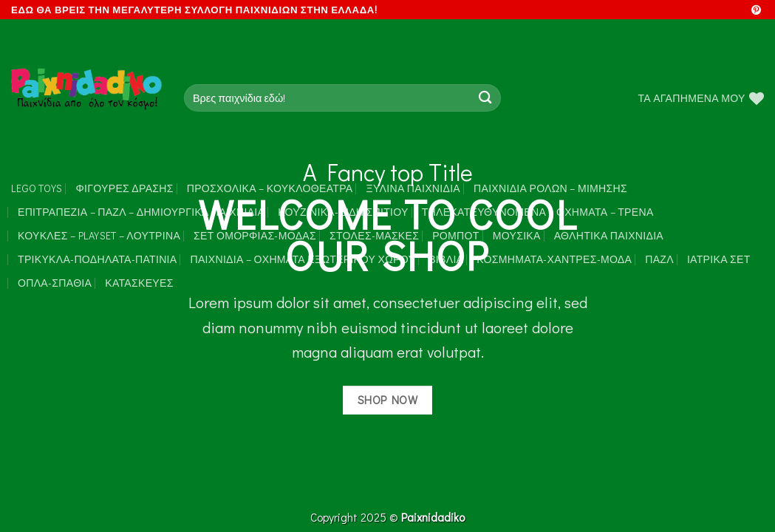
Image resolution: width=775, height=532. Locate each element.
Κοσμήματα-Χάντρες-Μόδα (554, 259)
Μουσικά (517, 235)
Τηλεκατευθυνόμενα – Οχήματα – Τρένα (538, 212)
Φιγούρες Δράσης (125, 188)
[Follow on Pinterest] (756, 11)
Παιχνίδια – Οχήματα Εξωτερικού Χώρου (303, 259)
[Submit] (485, 98)
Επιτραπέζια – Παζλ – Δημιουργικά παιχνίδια (141, 212)
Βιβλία (446, 259)
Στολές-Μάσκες (374, 235)
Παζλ (659, 259)
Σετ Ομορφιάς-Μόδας (255, 235)
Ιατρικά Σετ (719, 259)
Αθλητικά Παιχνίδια (609, 235)
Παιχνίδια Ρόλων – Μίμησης (550, 188)
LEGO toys (37, 188)
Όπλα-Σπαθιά (55, 283)
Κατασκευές (139, 283)
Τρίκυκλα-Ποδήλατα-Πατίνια (97, 259)
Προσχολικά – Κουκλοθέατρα (270, 188)
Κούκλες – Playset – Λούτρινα (99, 235)
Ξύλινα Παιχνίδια (414, 188)
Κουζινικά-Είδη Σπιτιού (343, 212)
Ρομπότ (455, 235)
